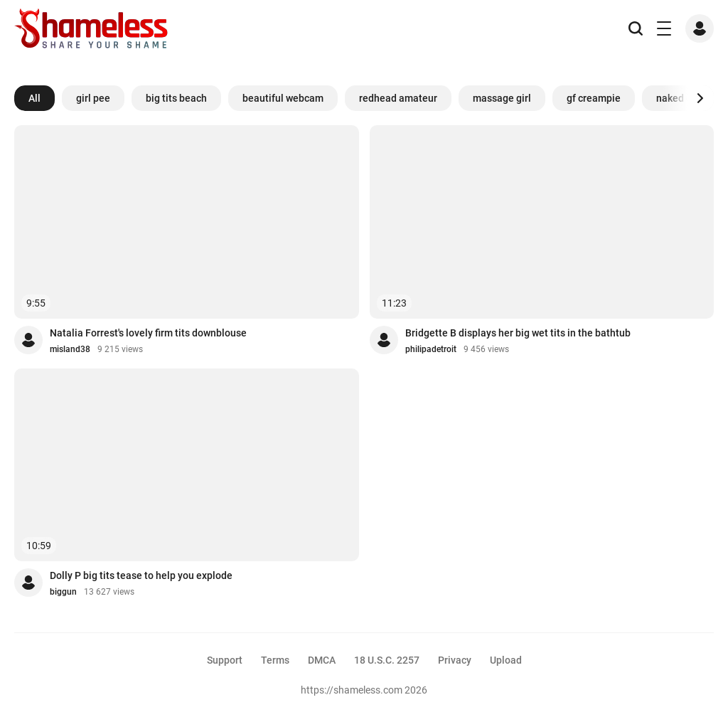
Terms (275, 660)
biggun (63, 592)
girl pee (93, 98)
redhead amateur (398, 98)
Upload (506, 660)
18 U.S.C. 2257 (387, 660)
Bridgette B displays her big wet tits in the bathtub (518, 333)
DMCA (322, 660)
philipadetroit (431, 349)
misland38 (70, 349)
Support (225, 660)
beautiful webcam (283, 98)
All (34, 98)
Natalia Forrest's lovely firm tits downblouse (148, 333)
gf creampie (594, 98)
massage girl (502, 98)
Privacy (455, 660)
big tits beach (176, 98)
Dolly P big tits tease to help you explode (141, 575)
